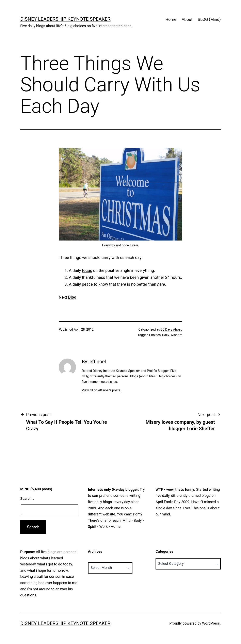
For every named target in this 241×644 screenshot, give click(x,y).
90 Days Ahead (172, 329)
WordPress (211, 623)
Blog (72, 297)
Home (171, 19)
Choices (155, 335)
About (187, 19)
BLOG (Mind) (209, 19)
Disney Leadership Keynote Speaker (65, 19)
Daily (166, 335)
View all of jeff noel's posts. (101, 390)
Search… (27, 499)
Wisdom (176, 335)
